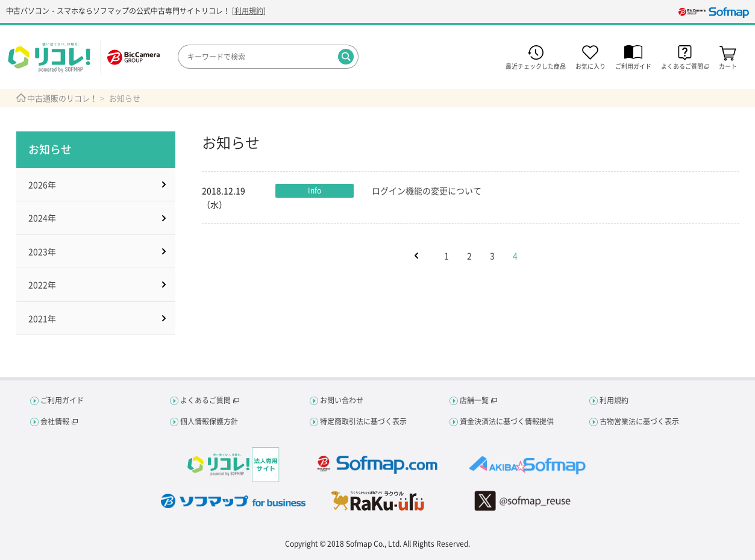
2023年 (42, 251)
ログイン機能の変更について (427, 190)
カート (728, 65)
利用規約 (249, 11)
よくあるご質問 (205, 400)
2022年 (42, 285)
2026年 (42, 184)
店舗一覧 (474, 400)
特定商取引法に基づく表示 (363, 421)
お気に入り (591, 65)
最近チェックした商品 (536, 65)
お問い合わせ (342, 400)
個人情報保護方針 (209, 421)
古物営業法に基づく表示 (639, 421)
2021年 (42, 318)
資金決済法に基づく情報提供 (507, 421)
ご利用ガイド (633, 65)
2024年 (42, 218)
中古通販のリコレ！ (62, 98)
